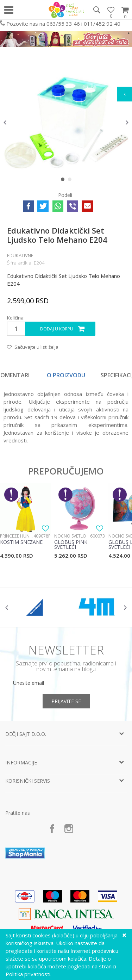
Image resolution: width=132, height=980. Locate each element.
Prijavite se (66, 701)
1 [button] (64, 181)
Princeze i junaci (17, 536)
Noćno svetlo (70, 536)
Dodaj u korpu (57, 329)
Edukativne (20, 255)
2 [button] (71, 181)
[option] (66, 122)
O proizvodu (66, 375)
